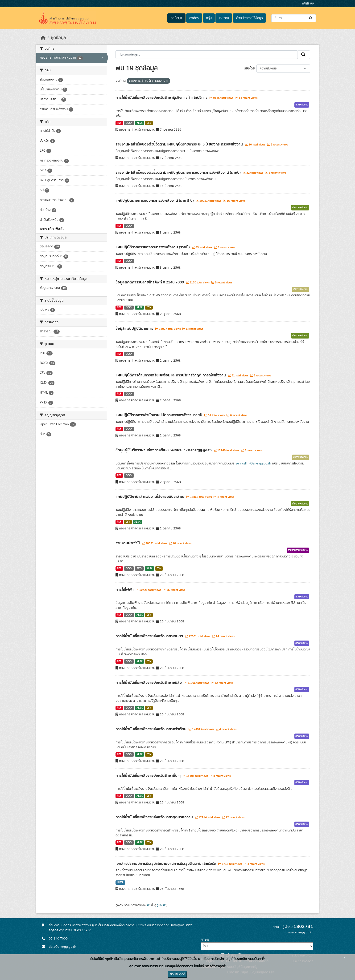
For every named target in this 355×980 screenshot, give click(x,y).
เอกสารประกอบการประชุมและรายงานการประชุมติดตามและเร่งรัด (166, 864)
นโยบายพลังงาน (300, 208)
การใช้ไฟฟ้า (125, 590)
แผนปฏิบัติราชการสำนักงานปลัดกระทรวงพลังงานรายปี (159, 415)
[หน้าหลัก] (43, 38)
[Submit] (311, 18)
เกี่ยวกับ (224, 18)
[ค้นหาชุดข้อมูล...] (294, 18)
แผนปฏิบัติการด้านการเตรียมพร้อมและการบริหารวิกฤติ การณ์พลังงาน (171, 375)
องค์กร (194, 18)
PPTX (139, 569)
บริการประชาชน (301, 289)
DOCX (129, 123)
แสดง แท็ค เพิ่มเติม (52, 229)
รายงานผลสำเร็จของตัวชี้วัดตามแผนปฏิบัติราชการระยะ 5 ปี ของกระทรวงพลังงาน (180, 144)
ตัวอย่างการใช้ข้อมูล (250, 18)
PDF (119, 123)
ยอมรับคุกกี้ (177, 974)
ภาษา (204, 940)
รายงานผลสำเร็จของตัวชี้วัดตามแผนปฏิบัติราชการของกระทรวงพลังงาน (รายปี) (179, 173)
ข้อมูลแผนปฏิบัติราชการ (135, 329)
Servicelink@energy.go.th (253, 464)
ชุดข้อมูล (176, 18)
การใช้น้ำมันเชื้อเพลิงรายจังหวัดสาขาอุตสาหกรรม (155, 817)
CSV (149, 123)
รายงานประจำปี (128, 543)
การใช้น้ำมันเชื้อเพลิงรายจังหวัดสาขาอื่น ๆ (149, 776)
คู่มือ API (162, 905)
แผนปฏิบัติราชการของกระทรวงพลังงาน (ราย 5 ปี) (155, 201)
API (148, 905)
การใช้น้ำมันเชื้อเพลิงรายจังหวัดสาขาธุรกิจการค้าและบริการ (162, 98)
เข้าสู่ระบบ (308, 4)
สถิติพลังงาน (302, 105)
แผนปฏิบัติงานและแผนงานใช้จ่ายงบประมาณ (150, 497)
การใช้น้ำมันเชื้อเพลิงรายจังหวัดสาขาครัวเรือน (151, 729)
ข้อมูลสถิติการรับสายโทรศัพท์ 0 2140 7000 (150, 282)
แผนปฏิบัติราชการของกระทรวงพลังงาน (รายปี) (153, 247)
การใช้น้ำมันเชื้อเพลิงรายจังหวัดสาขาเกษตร (150, 636)
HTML (120, 882)
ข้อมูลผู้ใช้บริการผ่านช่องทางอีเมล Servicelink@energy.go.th (164, 450)
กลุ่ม (209, 18)
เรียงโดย (249, 69)
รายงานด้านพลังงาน (298, 550)
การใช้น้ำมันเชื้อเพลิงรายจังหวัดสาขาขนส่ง (149, 683)
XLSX (140, 123)
